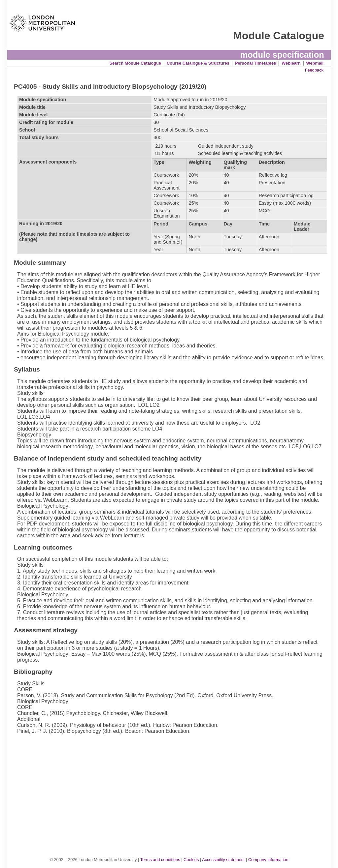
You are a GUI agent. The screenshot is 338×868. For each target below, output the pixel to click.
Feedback (314, 70)
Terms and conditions (160, 860)
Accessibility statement (223, 860)
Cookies (191, 860)
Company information (268, 860)
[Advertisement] (172, 789)
